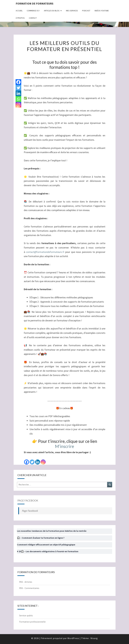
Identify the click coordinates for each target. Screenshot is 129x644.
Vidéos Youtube (102, 11)
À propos (20, 18)
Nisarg (94, 638)
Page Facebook (28, 500)
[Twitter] (32, 460)
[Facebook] (27, 460)
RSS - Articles (26, 582)
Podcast (86, 11)
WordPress (73, 638)
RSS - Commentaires (29, 588)
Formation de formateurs (35, 3)
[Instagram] (43, 460)
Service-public (26, 615)
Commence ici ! (33, 11)
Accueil (19, 11)
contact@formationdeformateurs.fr (45, 252)
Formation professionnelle (32, 622)
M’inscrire (64, 446)
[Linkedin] (38, 460)
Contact (33, 18)
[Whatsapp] (18, 99)
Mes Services (72, 11)
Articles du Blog (52, 11)
